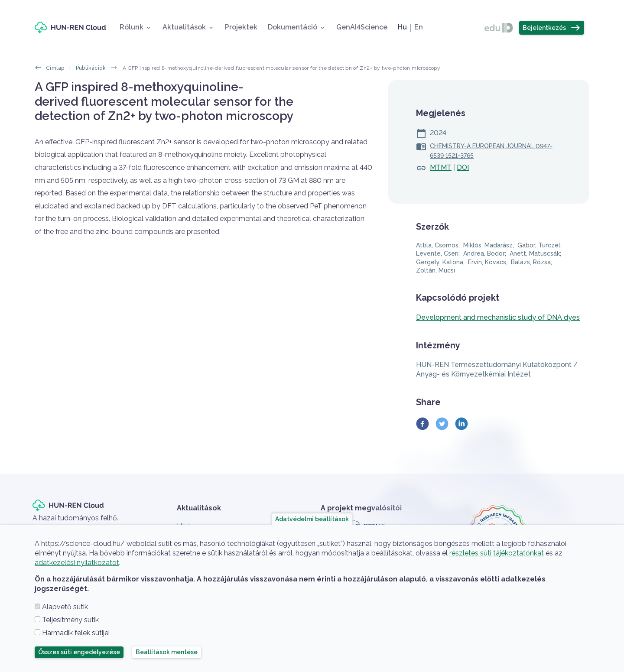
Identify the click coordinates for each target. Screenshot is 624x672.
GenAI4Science (362, 27)
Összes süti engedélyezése (79, 652)
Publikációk (91, 68)
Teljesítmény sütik (70, 620)
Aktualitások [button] (184, 27)
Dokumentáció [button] (292, 27)
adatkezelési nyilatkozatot (77, 563)
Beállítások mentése (167, 652)
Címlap (55, 68)
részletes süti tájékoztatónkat (497, 553)
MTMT (441, 167)
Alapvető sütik (65, 607)
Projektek (241, 27)
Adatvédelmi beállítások (312, 519)
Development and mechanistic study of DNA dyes (498, 317)
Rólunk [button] (132, 27)
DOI (463, 167)
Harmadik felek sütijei (76, 633)
